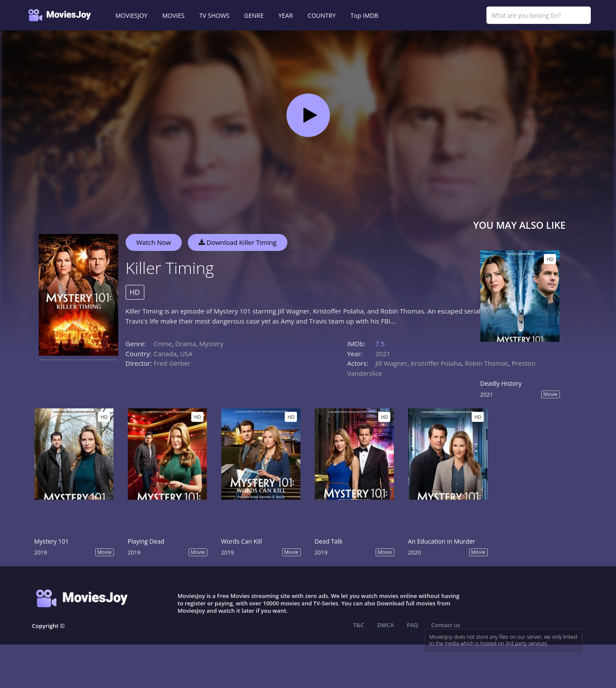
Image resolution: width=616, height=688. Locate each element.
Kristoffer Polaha (436, 363)
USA (186, 354)
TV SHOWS (214, 15)
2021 (383, 354)
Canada (165, 354)
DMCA (386, 625)
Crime (163, 344)
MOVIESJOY (132, 15)
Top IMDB (364, 15)
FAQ (413, 625)
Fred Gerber (172, 363)
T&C (359, 625)
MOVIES (173, 15)
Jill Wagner (391, 363)
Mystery (211, 344)
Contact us (446, 625)
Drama (186, 344)
